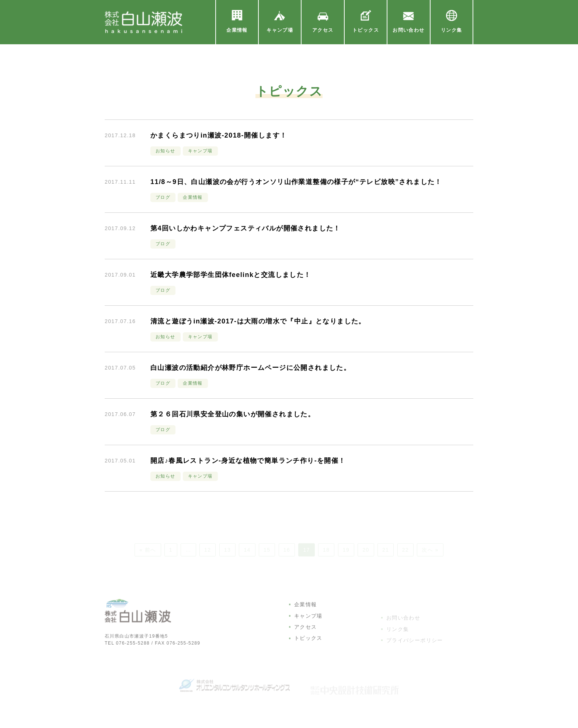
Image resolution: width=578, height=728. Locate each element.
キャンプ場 (308, 631)
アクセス (306, 642)
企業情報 (306, 620)
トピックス (308, 654)
